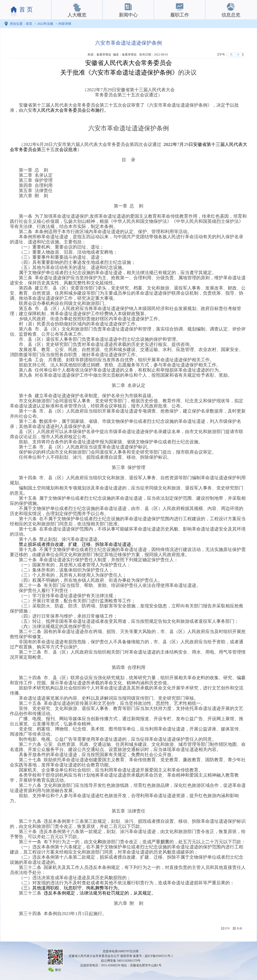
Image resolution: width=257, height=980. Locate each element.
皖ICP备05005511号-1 (159, 956)
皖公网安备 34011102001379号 (121, 961)
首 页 (26, 10)
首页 (29, 24)
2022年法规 (45, 24)
